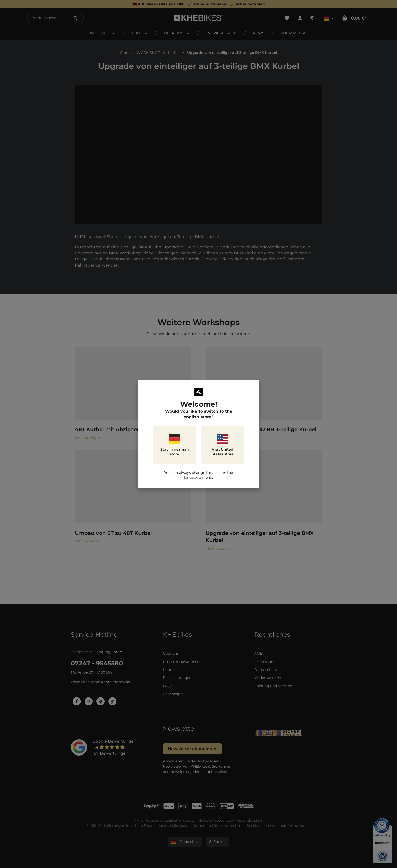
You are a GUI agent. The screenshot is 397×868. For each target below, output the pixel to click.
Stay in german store (175, 445)
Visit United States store (223, 445)
